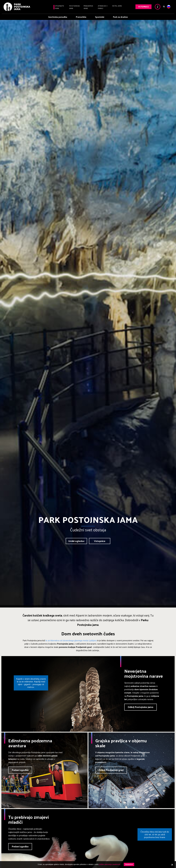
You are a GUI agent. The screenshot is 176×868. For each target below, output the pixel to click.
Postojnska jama (75, 7)
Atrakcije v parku (103, 7)
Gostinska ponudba (58, 17)
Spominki (100, 17)
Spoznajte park (60, 7)
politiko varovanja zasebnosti (110, 864)
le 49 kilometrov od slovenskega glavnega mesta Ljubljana (71, 640)
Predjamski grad (88, 7)
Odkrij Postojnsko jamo (141, 707)
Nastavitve (129, 864)
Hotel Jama (117, 6)
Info (158, 7)
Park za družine (120, 17)
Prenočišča (81, 17)
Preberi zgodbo (20, 770)
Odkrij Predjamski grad (111, 770)
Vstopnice (144, 7)
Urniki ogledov (76, 541)
